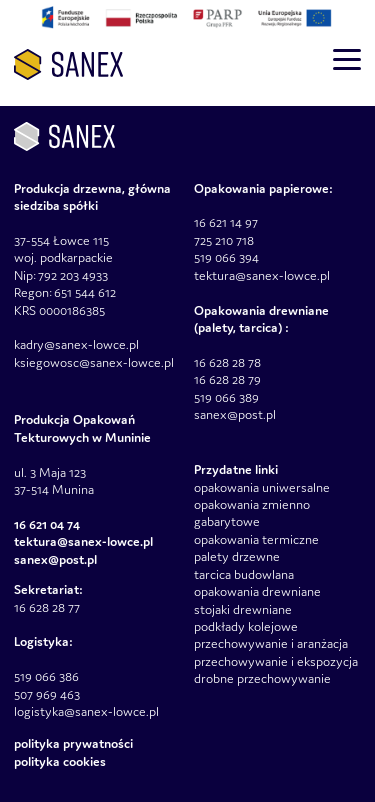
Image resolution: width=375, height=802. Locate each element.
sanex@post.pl (235, 414)
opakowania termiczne (256, 539)
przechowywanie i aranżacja (271, 643)
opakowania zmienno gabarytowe (252, 513)
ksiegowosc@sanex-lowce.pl (94, 362)
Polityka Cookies (60, 761)
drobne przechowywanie (262, 678)
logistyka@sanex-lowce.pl (86, 711)
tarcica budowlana (244, 574)
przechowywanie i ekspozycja (276, 661)
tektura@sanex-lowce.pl (262, 275)
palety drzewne (237, 556)
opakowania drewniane (257, 591)
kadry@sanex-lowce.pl (76, 344)
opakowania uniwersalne (262, 487)
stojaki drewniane (243, 609)
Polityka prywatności (73, 743)
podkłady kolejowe (246, 626)
